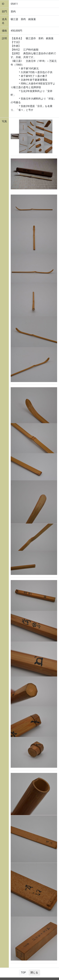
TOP (23, 973)
